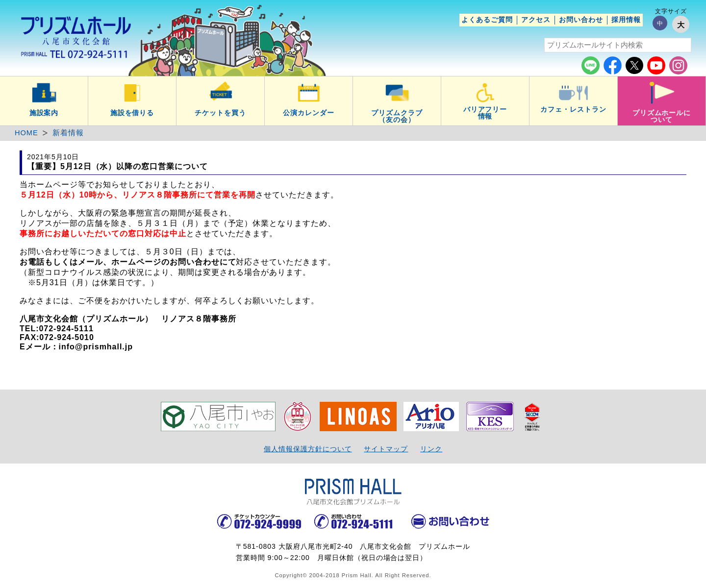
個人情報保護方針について (308, 449)
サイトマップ (386, 449)
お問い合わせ (581, 20)
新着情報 (68, 133)
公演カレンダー (309, 113)
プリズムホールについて (662, 116)
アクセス (536, 20)
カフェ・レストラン (573, 109)
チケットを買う (220, 113)
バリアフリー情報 (485, 113)
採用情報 (626, 20)
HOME (26, 133)
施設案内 (44, 113)
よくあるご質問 (487, 20)
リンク (431, 449)
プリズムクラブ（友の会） (397, 116)
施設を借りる (132, 113)
